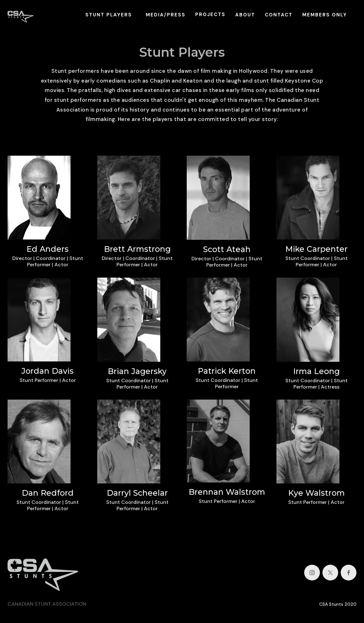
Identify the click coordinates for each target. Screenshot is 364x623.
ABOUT (245, 15)
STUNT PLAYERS (109, 15)
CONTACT (279, 15)
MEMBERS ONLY (325, 15)
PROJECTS (210, 14)
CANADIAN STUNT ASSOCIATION (47, 604)
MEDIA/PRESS (166, 15)
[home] (21, 15)
